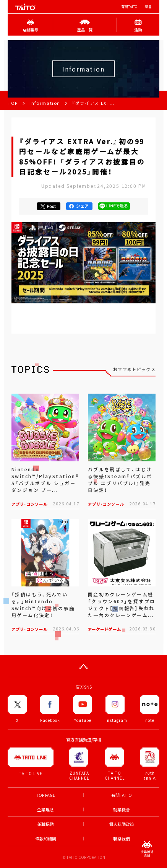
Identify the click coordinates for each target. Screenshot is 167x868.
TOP (13, 103)
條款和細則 (46, 839)
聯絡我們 (122, 839)
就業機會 (122, 810)
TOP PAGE (45, 795)
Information (45, 103)
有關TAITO (129, 7)
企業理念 (45, 810)
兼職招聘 (45, 824)
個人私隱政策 (122, 824)
